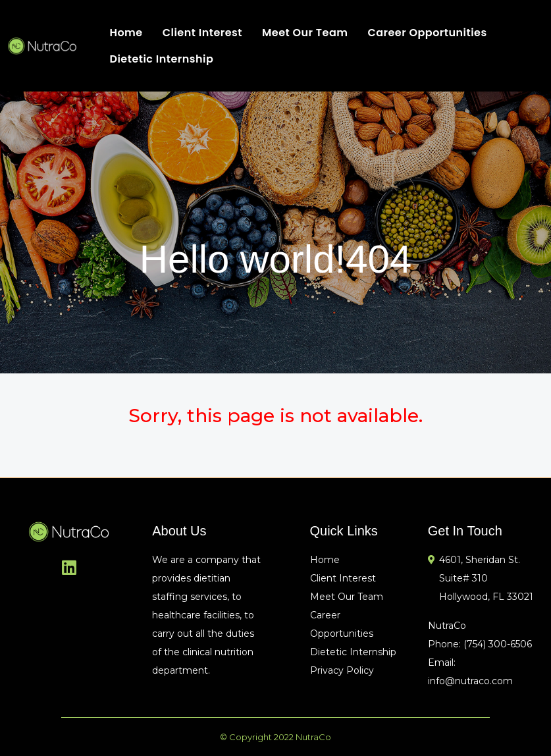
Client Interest (202, 33)
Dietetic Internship (161, 59)
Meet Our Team (305, 33)
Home (126, 33)
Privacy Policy (342, 670)
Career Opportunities (427, 33)
